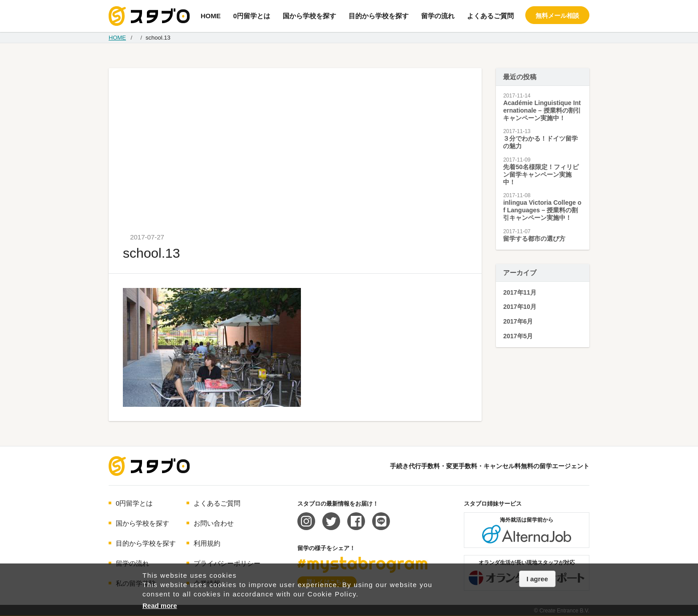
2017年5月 (518, 336)
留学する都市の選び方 (534, 239)
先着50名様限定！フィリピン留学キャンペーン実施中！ (541, 174)
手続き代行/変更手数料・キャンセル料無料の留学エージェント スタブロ (149, 16)
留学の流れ (438, 16)
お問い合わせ (214, 523)
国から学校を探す (309, 16)
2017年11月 (520, 292)
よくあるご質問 (490, 16)
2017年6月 (518, 321)
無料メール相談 (557, 16)
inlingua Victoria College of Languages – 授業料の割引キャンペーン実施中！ (542, 210)
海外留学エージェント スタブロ (149, 466)
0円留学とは (252, 16)
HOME (211, 16)
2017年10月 (520, 307)
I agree (537, 579)
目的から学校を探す (379, 16)
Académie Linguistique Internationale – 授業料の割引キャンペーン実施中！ (542, 110)
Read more (160, 606)
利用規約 (207, 543)
